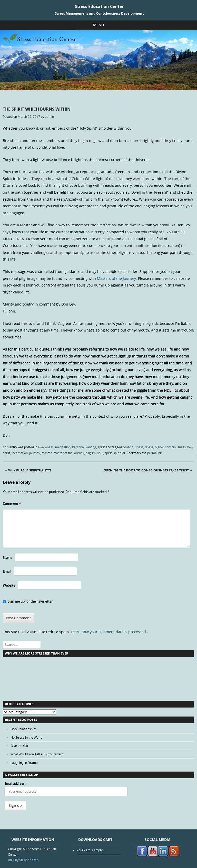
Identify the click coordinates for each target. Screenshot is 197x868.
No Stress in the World (26, 737)
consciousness (133, 447)
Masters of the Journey (116, 278)
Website (9, 585)
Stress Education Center (99, 6)
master (47, 453)
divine (149, 447)
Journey (35, 453)
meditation (63, 447)
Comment (12, 504)
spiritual (119, 453)
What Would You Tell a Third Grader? (37, 754)
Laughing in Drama (24, 763)
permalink (154, 453)
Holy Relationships (24, 729)
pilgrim (91, 453)
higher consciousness (170, 447)
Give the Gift (19, 746)
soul (100, 453)
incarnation (20, 453)
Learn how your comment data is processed (108, 632)
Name (7, 558)
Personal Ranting (84, 447)
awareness (46, 447)
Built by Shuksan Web (23, 860)
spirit (101, 447)
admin (49, 117)
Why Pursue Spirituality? (28, 470)
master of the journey (69, 453)
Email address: (15, 783)
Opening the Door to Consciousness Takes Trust (148, 470)
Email (7, 571)
